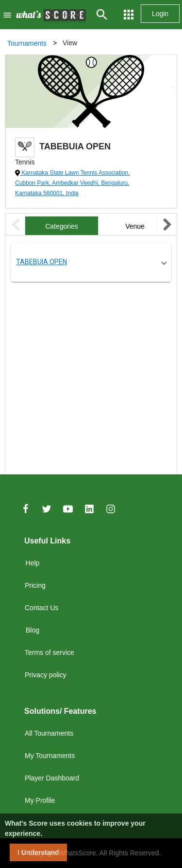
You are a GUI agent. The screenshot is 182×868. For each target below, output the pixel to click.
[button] (91, 262)
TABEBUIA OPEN (41, 262)
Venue (135, 226)
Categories (62, 226)
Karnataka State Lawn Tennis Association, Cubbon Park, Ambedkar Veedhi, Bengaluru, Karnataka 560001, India (73, 183)
